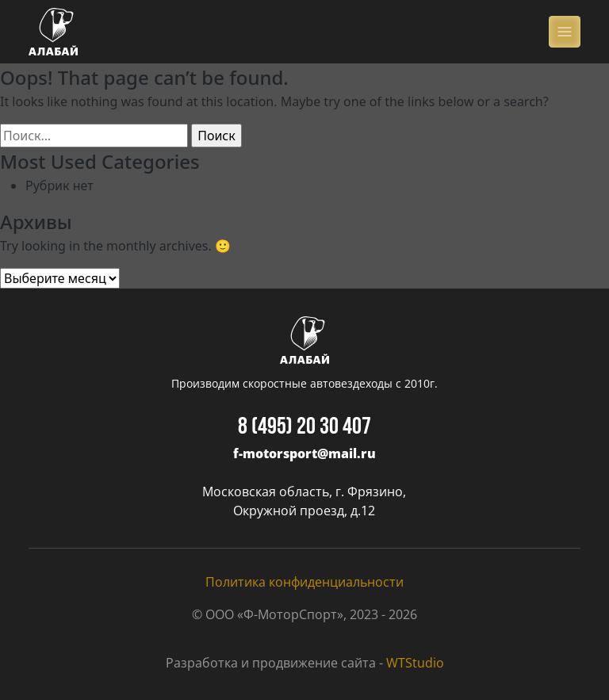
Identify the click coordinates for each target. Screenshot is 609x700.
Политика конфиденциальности (304, 582)
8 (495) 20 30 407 (304, 428)
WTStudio (415, 663)
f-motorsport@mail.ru (304, 453)
